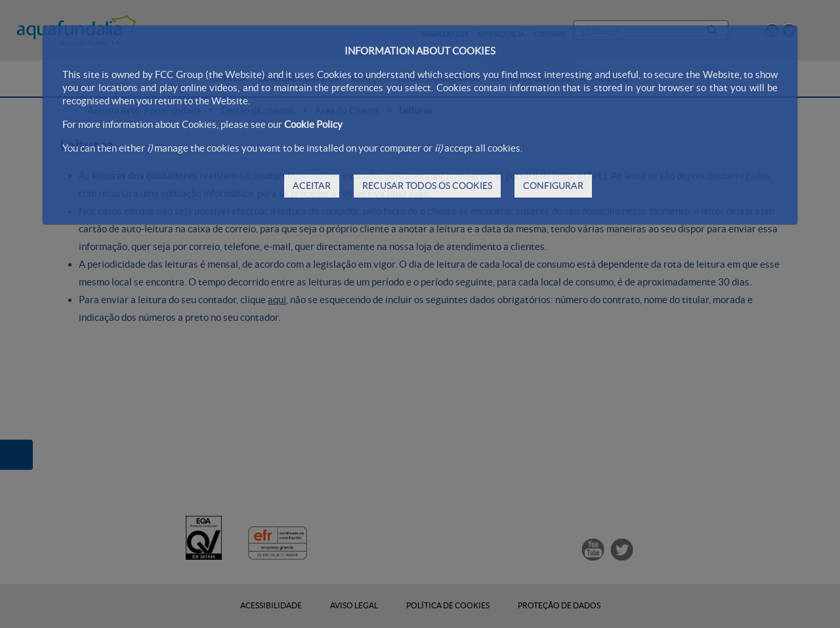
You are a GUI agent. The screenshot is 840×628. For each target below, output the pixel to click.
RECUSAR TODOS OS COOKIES (427, 186)
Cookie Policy (313, 124)
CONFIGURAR (553, 186)
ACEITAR (312, 186)
